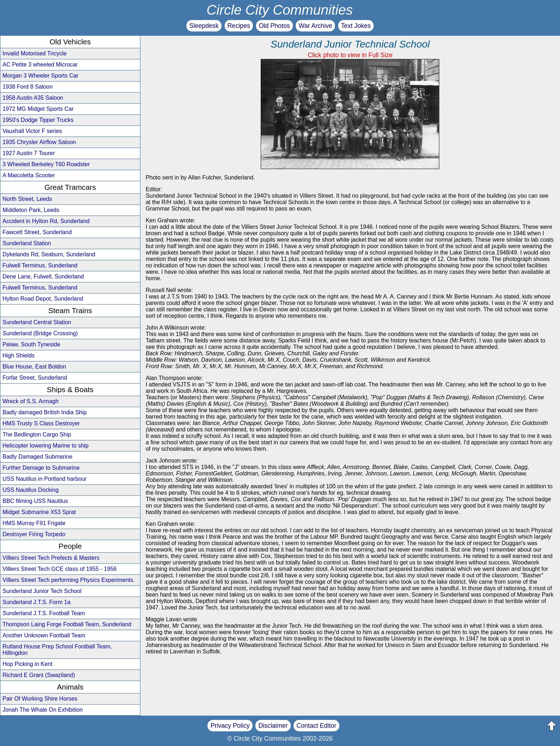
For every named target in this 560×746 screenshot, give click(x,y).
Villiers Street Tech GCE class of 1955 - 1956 (60, 569)
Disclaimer (273, 726)
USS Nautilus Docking (31, 490)
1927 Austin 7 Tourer (29, 153)
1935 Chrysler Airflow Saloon (39, 142)
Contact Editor (316, 726)
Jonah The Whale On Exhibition (43, 710)
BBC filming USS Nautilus (35, 501)
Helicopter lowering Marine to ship (46, 446)
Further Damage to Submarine (41, 468)
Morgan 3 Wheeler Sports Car (41, 76)
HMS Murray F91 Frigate (34, 523)
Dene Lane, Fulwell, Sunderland (43, 276)
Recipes (239, 26)
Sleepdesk (204, 26)
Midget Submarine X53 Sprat (39, 512)
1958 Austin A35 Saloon (33, 98)
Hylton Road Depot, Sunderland (43, 299)
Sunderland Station (27, 243)
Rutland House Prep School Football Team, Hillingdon (57, 650)
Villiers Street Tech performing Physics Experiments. (69, 580)
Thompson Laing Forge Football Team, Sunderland (67, 624)
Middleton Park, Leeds (31, 210)
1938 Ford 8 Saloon (28, 87)
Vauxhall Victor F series (32, 131)
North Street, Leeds (27, 199)
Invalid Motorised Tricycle (35, 53)
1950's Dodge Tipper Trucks (38, 120)
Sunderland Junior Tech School (42, 591)
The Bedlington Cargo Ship (37, 434)
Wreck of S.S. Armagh (31, 401)
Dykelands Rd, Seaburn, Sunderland (49, 254)
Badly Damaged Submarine (37, 457)
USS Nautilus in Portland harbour (45, 479)
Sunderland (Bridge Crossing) (40, 333)
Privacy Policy (230, 726)
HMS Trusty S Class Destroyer (41, 423)
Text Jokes (356, 26)
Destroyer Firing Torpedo (34, 534)
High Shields (19, 355)
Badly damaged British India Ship (45, 412)
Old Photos (274, 26)
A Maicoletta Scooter (29, 175)
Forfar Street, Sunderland (35, 378)
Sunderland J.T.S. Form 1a (36, 602)
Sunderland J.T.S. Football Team (44, 613)
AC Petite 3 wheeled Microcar (40, 65)
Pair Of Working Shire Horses (40, 699)
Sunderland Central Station (37, 322)
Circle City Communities (280, 10)
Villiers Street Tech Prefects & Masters (51, 558)
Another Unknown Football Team (44, 635)
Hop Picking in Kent (27, 664)
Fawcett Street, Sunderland (37, 232)
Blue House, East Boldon (34, 367)
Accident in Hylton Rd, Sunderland (46, 221)
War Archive (315, 26)
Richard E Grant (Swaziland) (39, 675)
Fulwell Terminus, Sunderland (40, 265)
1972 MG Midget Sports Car (38, 109)
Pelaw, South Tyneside (31, 344)
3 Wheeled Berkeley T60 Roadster (46, 164)
